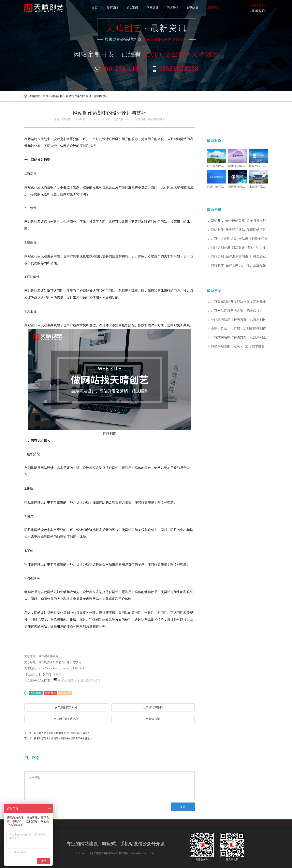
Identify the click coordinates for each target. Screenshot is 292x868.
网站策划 (50, 693)
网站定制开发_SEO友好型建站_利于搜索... (238, 248)
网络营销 (173, 8)
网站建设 (152, 8)
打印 (47, 674)
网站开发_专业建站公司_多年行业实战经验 (238, 221)
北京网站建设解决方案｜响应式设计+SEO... (237, 311)
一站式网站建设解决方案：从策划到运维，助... (238, 320)
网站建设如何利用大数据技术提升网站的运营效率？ (62, 733)
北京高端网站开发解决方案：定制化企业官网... (238, 302)
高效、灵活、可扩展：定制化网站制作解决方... (238, 329)
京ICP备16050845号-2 (142, 853)
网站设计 (65, 693)
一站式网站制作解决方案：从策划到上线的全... (238, 337)
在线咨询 (153, 719)
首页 (45, 96)
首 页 (94, 8)
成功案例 (132, 8)
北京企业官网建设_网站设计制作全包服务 (239, 239)
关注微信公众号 (66, 709)
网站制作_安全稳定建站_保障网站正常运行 (238, 230)
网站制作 (36, 693)
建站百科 (57, 96)
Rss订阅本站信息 (66, 719)
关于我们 (112, 8)
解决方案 (193, 8)
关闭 (58, 674)
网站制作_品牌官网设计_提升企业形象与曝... (238, 266)
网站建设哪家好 (156, 119)
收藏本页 (33, 674)
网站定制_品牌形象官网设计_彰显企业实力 (238, 257)
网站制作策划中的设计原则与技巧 (87, 96)
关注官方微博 (153, 707)
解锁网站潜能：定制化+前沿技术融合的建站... (238, 346)
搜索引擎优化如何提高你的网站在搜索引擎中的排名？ (63, 738)
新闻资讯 (213, 8)
